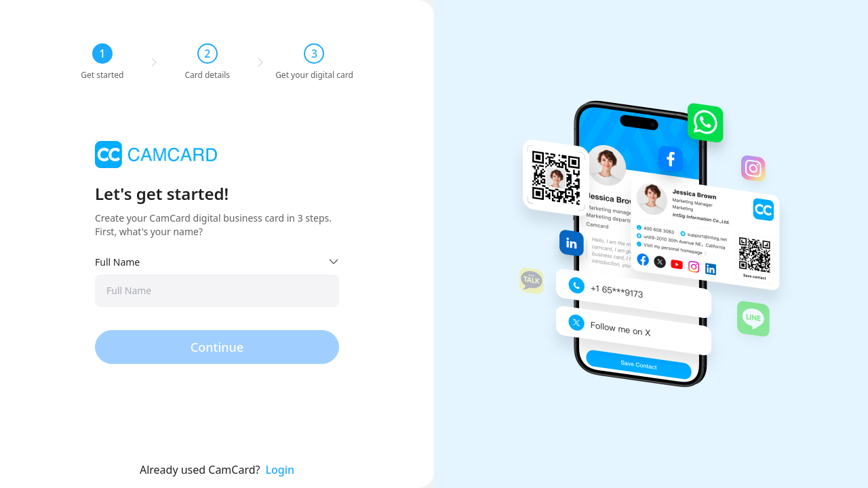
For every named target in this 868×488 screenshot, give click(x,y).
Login (280, 470)
